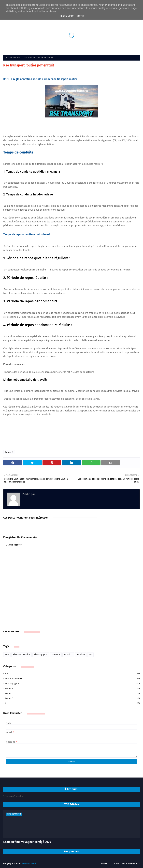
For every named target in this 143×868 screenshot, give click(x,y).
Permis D (81, 655)
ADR (7, 655)
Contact (115, 863)
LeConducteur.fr (29, 863)
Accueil (9, 58)
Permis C (18, 58)
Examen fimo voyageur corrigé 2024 (27, 842)
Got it (81, 16)
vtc (90, 655)
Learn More (67, 16)
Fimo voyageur (41, 655)
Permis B (56, 655)
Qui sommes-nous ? (131, 863)
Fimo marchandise (21, 655)
